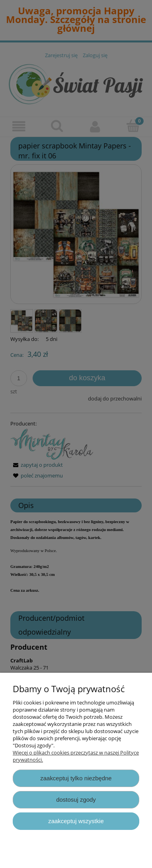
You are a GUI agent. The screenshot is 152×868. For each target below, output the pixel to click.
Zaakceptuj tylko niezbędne (76, 778)
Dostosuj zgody (76, 800)
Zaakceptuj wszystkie (76, 821)
